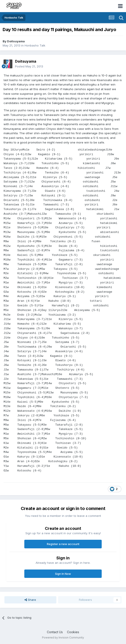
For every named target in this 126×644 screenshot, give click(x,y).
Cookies (73, 632)
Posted (29, 66)
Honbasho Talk (35, 45)
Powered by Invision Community (63, 637)
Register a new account (63, 544)
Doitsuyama (16, 41)
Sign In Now (63, 574)
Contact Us (55, 632)
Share (30, 600)
